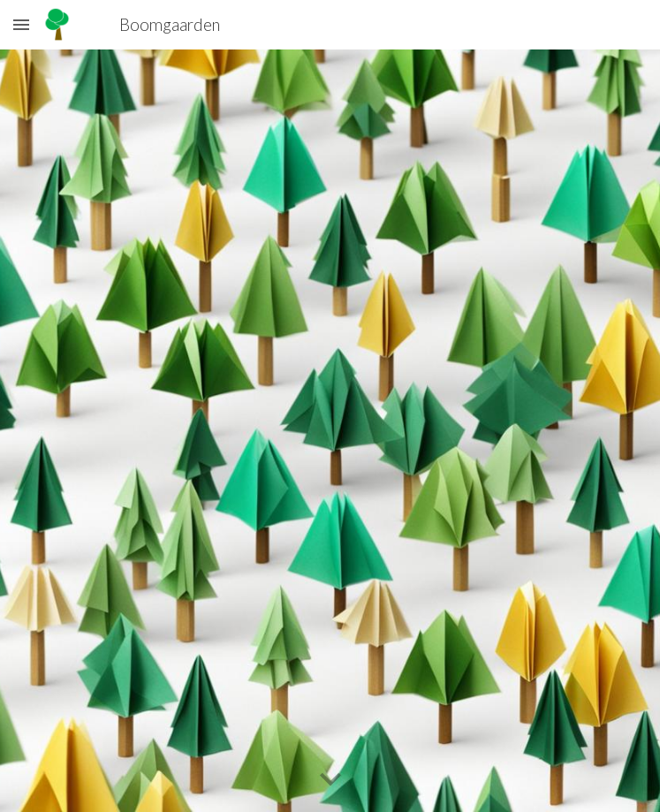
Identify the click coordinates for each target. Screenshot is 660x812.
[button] (21, 24)
